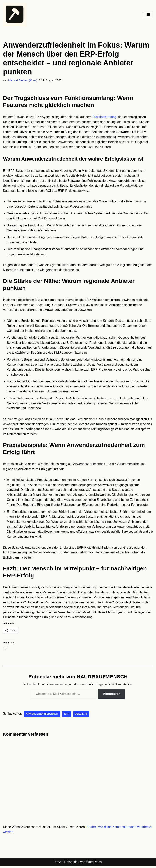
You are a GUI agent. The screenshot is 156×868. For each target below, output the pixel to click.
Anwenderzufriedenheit (42, 716)
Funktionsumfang (105, 117)
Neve (58, 864)
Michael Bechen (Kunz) (23, 80)
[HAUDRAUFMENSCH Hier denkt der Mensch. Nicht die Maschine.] (15, 14)
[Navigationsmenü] (148, 14)
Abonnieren (112, 696)
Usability (81, 716)
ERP (67, 716)
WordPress (94, 864)
